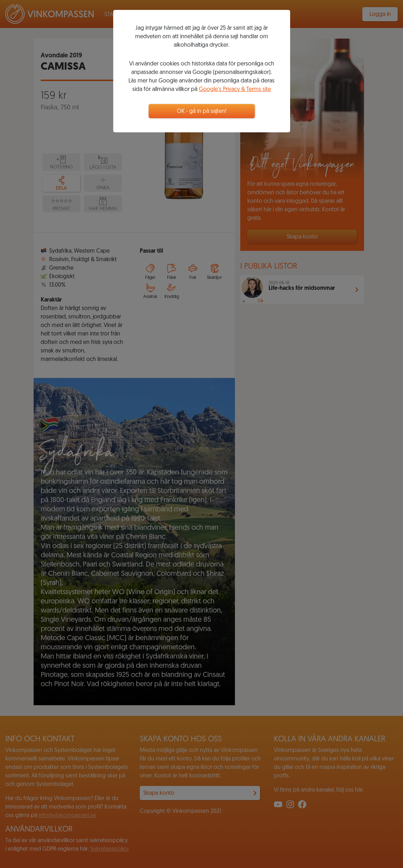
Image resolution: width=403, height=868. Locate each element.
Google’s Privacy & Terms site (235, 90)
